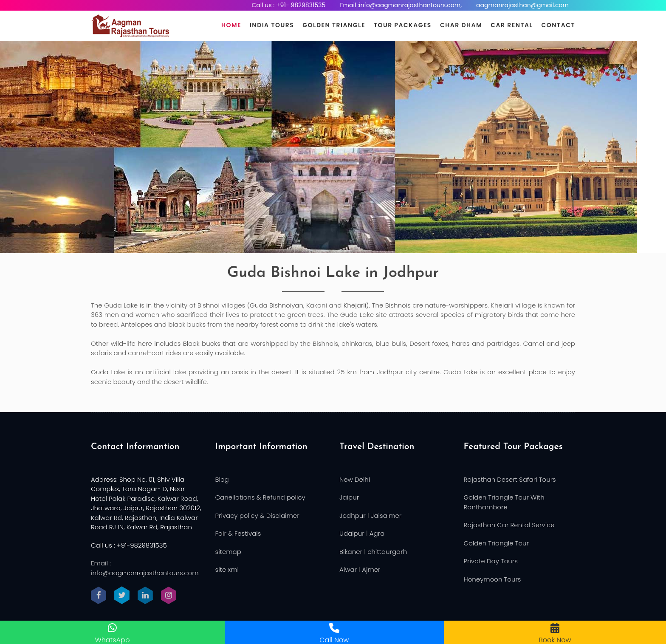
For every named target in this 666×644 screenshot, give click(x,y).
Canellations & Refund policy (260, 497)
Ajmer (371, 569)
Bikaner (351, 552)
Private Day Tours (491, 561)
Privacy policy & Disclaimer (257, 515)
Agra (377, 533)
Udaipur (352, 533)
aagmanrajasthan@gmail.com (522, 5)
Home (231, 25)
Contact (558, 25)
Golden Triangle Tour (497, 543)
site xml (227, 569)
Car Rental (512, 25)
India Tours (272, 25)
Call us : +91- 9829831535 (288, 5)
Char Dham (461, 25)
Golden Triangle (334, 25)
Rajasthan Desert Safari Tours (510, 479)
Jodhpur (353, 515)
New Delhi (355, 479)
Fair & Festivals (238, 533)
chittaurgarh (387, 552)
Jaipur (349, 497)
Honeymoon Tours (492, 579)
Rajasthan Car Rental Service (509, 525)
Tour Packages (403, 25)
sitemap (228, 552)
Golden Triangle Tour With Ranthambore (504, 502)
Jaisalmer (386, 515)
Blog (222, 479)
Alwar (348, 569)
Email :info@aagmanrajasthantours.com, (401, 5)
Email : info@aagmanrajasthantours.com (145, 568)
